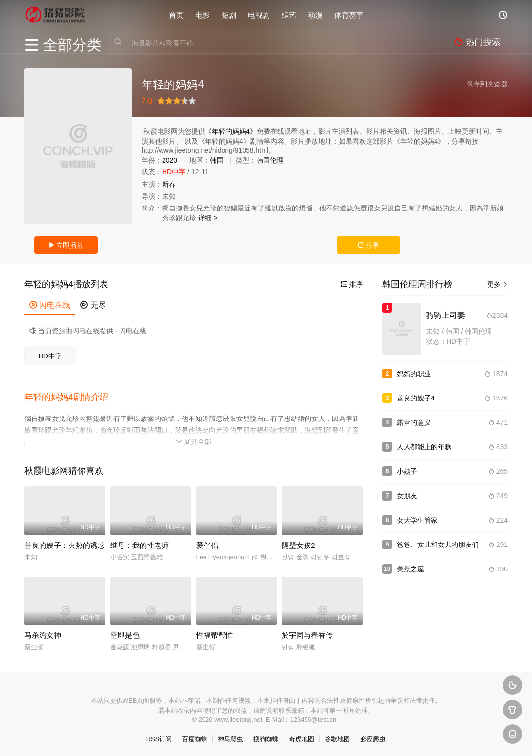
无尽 (93, 305)
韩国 (217, 160)
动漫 (315, 14)
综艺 (289, 14)
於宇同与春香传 (307, 633)
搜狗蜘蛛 (266, 737)
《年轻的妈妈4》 (231, 131)
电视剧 (259, 14)
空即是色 (125, 633)
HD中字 (50, 356)
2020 (170, 160)
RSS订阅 (159, 737)
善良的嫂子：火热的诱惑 (65, 543)
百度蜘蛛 (195, 737)
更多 (497, 284)
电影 (203, 14)
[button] (71, 396)
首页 (176, 14)
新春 (169, 184)
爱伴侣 (207, 543)
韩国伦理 (270, 160)
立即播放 (66, 245)
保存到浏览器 (487, 84)
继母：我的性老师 (140, 543)
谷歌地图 (337, 737)
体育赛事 (349, 14)
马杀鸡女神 (43, 633)
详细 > (208, 218)
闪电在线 (50, 305)
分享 (368, 245)
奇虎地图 (302, 737)
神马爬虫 (230, 737)
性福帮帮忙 (215, 633)
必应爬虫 (373, 737)
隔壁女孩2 (298, 543)
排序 (351, 284)
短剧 (229, 14)
